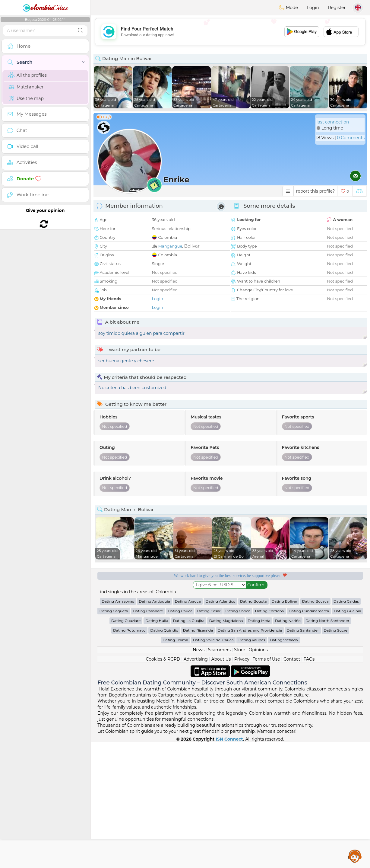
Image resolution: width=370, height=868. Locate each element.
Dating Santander (303, 756)
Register (337, 8)
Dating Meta (259, 746)
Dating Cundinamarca (309, 737)
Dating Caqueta (114, 737)
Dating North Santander (327, 746)
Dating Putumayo (129, 756)
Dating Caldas (346, 727)
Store (240, 776)
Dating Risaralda (198, 756)
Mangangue (170, 246)
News (199, 776)
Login (313, 8)
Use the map (26, 98)
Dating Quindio (164, 756)
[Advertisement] (230, 32)
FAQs (309, 785)
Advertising (196, 785)
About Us (221, 785)
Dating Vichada (284, 766)
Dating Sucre (335, 756)
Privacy (242, 785)
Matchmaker (26, 87)
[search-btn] (81, 31)
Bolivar (192, 246)
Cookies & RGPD (163, 785)
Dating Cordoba (270, 737)
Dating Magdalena (226, 746)
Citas (45, 8)
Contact (292, 785)
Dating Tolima (175, 766)
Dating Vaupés (252, 766)
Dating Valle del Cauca (213, 766)
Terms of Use (266, 785)
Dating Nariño (288, 746)
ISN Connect (229, 865)
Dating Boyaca (315, 727)
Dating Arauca (188, 727)
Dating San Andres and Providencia (250, 756)
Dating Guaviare (126, 746)
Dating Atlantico (221, 727)
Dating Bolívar (284, 727)
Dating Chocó (238, 737)
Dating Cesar (209, 737)
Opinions (258, 776)
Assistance (355, 856)
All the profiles (28, 75)
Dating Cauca (180, 737)
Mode (288, 8)
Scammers (219, 776)
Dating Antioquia (154, 727)
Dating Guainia (348, 737)
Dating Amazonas (118, 727)
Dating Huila (157, 746)
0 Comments (351, 138)
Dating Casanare (148, 737)
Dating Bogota (253, 727)
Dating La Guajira (189, 746)
